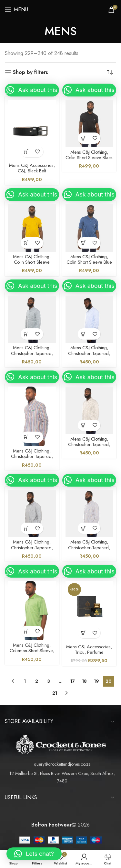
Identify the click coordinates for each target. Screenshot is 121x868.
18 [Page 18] (84, 681)
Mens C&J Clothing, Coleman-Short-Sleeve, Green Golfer (32, 651)
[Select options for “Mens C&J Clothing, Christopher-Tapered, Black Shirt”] (26, 528)
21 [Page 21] (55, 693)
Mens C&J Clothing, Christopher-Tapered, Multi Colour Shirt (32, 457)
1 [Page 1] (25, 681)
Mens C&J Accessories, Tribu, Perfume (89, 649)
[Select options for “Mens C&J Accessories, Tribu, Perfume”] (83, 633)
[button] (32, 90)
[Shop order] (111, 72)
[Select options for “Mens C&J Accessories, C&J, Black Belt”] (26, 152)
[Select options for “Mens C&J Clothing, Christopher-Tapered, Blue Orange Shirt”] (83, 528)
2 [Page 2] (37, 681)
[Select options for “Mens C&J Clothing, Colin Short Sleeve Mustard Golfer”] (26, 243)
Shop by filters (30, 72)
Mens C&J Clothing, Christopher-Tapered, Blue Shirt (32, 353)
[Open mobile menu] (16, 10)
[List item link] (60, 764)
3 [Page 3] (49, 681)
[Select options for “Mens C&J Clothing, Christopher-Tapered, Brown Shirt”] (83, 425)
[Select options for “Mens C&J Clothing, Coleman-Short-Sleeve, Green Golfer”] (26, 631)
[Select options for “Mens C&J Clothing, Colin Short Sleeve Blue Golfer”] (83, 243)
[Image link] (61, 744)
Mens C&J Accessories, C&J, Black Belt (32, 168)
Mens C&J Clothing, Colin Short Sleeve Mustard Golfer (32, 262)
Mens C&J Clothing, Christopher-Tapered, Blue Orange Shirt (89, 548)
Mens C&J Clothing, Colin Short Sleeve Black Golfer (89, 158)
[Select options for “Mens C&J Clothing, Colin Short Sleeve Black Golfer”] (83, 138)
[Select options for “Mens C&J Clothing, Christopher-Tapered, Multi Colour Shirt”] (26, 437)
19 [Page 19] (96, 681)
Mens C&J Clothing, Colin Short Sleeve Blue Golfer (89, 262)
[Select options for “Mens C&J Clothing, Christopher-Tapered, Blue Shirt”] (26, 334)
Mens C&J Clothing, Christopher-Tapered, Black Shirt (32, 548)
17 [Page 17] (73, 681)
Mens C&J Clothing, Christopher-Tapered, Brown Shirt (89, 445)
